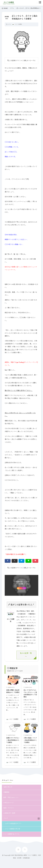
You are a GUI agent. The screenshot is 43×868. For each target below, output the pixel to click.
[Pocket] (35, 561)
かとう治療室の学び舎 (13, 829)
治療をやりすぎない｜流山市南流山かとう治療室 (13, 740)
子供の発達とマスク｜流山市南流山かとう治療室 (30, 740)
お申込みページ (8, 803)
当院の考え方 (8, 787)
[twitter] (15, 561)
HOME (6, 8)
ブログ (6, 818)
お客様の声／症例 (9, 813)
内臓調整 (6, 792)
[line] (28, 561)
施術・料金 (11, 798)
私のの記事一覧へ (26, 655)
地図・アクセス (8, 808)
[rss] (25, 850)
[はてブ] (22, 561)
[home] (18, 850)
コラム (12, 8)
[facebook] (8, 561)
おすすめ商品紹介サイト (13, 824)
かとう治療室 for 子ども (11, 834)
